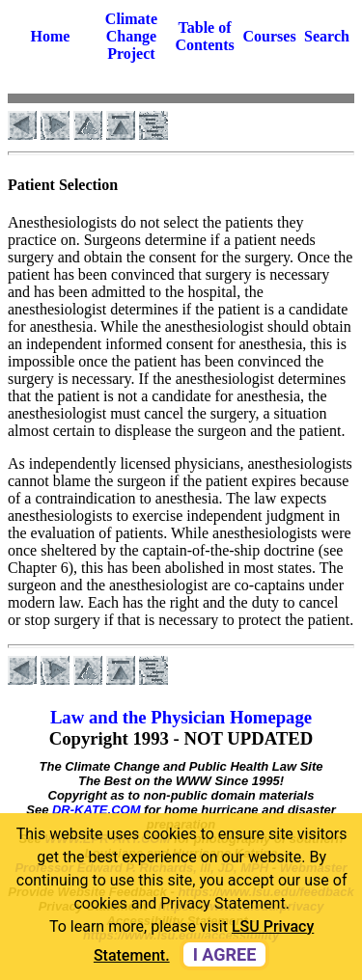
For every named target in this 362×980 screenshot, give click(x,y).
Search (327, 36)
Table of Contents (204, 36)
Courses (270, 36)
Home (51, 36)
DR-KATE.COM (96, 810)
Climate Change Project (131, 36)
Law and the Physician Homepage (181, 717)
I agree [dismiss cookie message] (225, 954)
